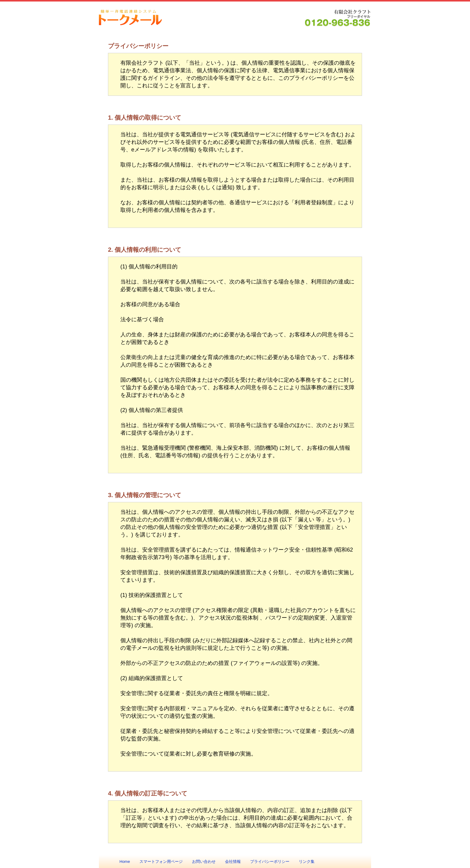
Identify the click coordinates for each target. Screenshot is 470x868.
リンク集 (307, 862)
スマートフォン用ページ (161, 862)
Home (125, 862)
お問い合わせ (204, 862)
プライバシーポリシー (270, 862)
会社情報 (233, 862)
